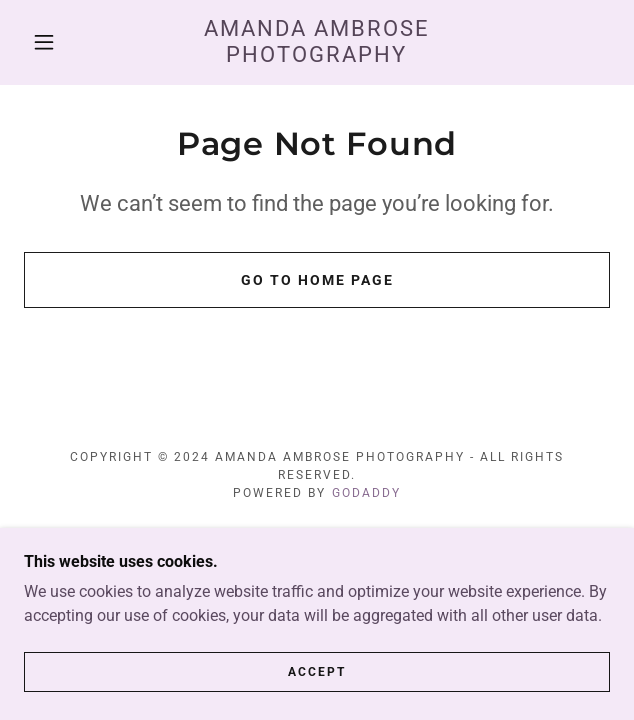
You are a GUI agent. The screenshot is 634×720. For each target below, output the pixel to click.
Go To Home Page (317, 280)
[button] (53, 42)
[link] (317, 42)
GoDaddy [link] (366, 493)
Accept (317, 672)
